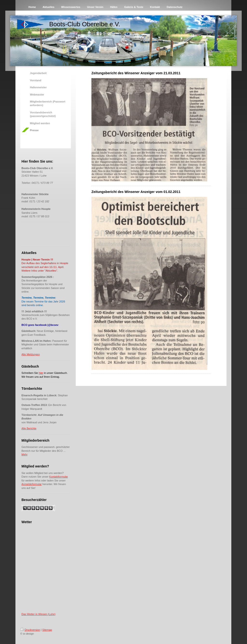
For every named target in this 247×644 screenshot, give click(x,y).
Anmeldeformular (32, 484)
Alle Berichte (29, 428)
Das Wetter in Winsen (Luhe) (38, 614)
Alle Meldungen (31, 354)
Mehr (24, 454)
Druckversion (30, 630)
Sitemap (47, 630)
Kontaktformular (59, 477)
